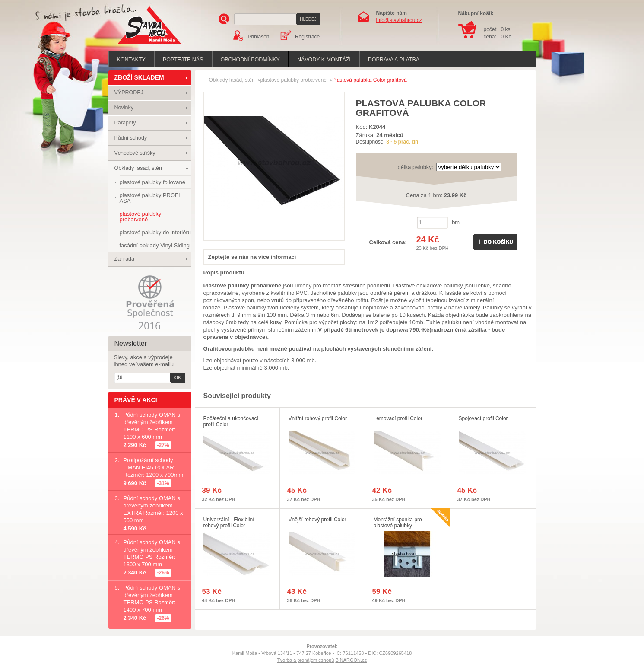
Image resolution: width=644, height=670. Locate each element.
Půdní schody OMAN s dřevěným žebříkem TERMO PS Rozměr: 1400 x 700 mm (152, 599)
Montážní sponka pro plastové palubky (398, 523)
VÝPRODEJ (129, 93)
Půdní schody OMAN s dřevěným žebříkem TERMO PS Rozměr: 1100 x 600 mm (152, 426)
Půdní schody (131, 138)
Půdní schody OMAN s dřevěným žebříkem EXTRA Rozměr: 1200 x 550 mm (153, 509)
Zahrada (125, 259)
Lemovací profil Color (398, 418)
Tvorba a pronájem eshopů (306, 660)
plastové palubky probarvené (293, 80)
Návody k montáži (324, 60)
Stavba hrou (136, 45)
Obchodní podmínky (250, 60)
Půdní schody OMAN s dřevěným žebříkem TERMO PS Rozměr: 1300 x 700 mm (152, 553)
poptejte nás (183, 60)
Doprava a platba (394, 60)
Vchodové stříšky (135, 153)
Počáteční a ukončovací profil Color (231, 421)
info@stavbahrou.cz (399, 20)
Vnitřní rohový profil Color (318, 418)
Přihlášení (259, 37)
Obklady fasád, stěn (138, 168)
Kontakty (131, 60)
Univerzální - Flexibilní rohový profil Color (229, 523)
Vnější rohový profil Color (317, 520)
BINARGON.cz (351, 660)
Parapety (125, 123)
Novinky (124, 108)
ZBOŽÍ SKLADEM (139, 77)
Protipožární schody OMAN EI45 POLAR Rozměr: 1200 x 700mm (154, 467)
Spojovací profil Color (483, 418)
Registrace (307, 37)
